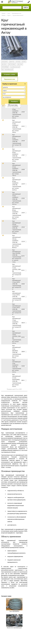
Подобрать (14, 101)
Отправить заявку (10, 74)
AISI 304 (4, 64)
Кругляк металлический (18, 15)
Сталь (9, 13)
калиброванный (15, 67)
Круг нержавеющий (7, 69)
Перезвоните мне (10, 79)
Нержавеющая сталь (17, 13)
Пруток (9, 15)
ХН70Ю (18, 62)
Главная (3, 13)
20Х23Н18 (4, 62)
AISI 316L (20, 64)
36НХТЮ (12, 62)
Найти (26, 7)
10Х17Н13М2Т (12, 64)
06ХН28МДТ (5, 67)
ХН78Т (24, 62)
